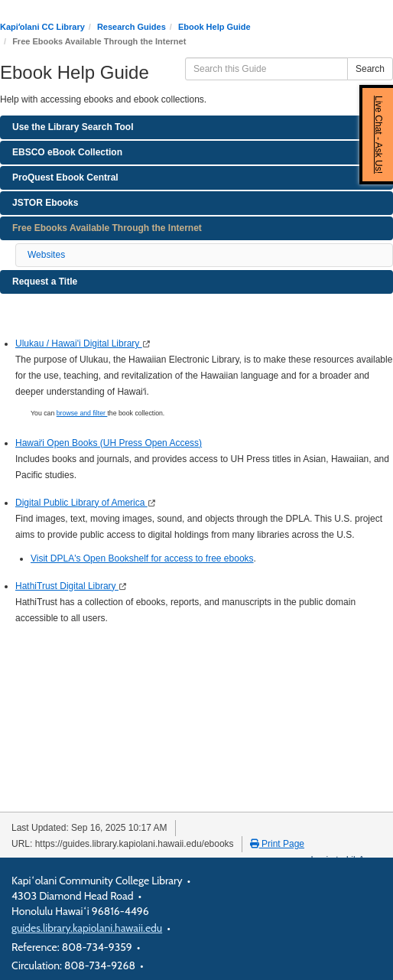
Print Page (277, 844)
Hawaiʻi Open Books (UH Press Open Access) (109, 443)
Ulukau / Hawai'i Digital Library (79, 343)
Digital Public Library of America (81, 503)
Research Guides (132, 27)
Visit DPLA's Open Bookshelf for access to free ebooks (142, 558)
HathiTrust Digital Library (67, 586)
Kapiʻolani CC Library (42, 27)
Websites (46, 255)
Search (370, 69)
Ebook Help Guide (214, 27)
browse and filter (82, 413)
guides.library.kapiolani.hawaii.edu (87, 928)
